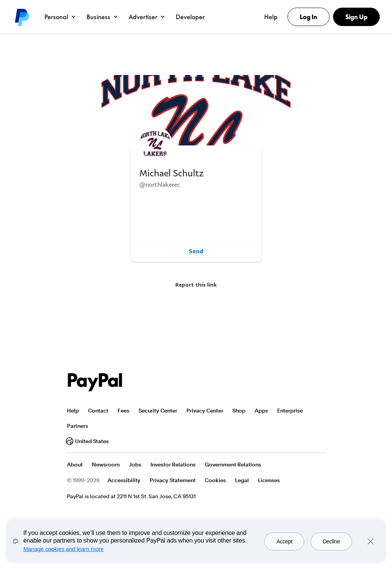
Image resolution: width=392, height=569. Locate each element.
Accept (284, 541)
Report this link (196, 284)
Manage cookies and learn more (64, 549)
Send (196, 251)
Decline (331, 541)
